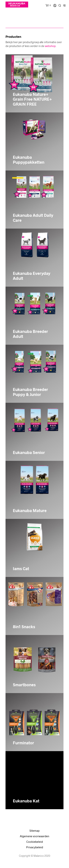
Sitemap (34, 831)
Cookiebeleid (35, 842)
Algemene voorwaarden (34, 836)
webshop (50, 46)
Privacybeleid (35, 847)
